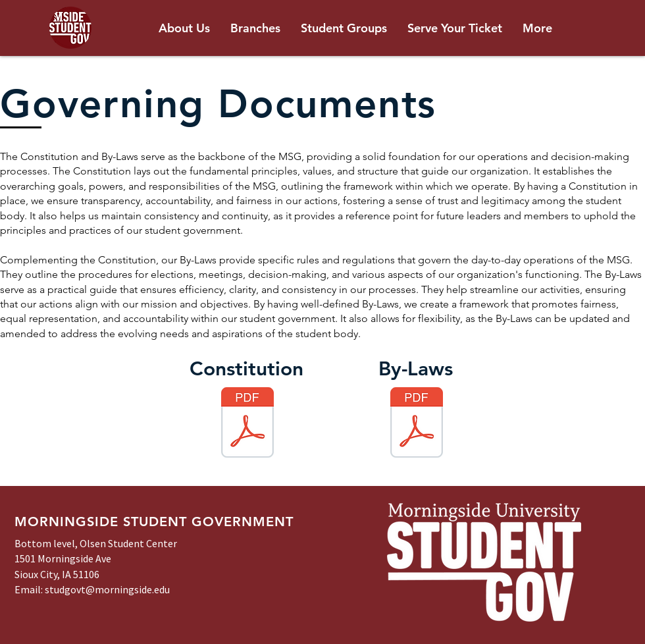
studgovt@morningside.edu (107, 589)
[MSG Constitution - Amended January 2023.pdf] (247, 424)
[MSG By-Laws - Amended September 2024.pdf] (417, 424)
